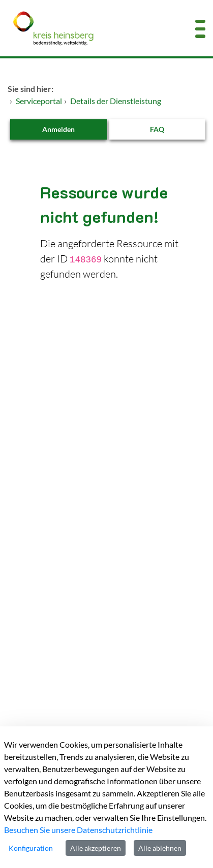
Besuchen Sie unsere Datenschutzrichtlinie (78, 830)
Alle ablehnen (160, 848)
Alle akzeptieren (96, 848)
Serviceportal (39, 101)
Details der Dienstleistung (116, 101)
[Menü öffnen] (200, 28)
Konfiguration (31, 848)
